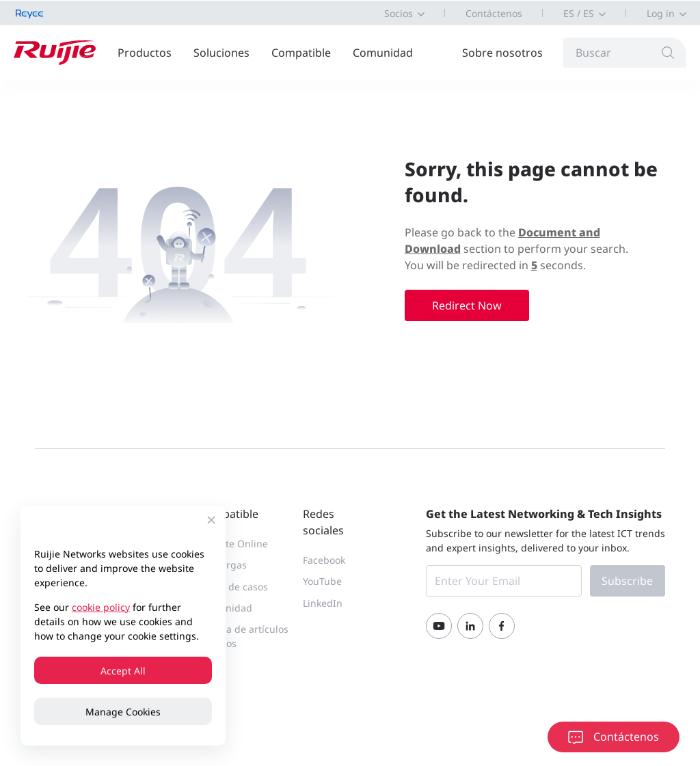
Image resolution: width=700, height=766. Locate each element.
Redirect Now (467, 305)
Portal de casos (233, 587)
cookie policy (101, 607)
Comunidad (383, 53)
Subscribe (627, 581)
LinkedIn (323, 603)
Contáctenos (494, 13)
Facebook (324, 560)
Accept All (123, 671)
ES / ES (579, 13)
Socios (399, 13)
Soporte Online (233, 544)
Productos (145, 53)
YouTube (322, 581)
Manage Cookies (123, 712)
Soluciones (221, 53)
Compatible (301, 53)
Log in (661, 13)
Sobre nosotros (502, 53)
